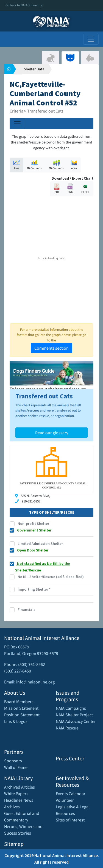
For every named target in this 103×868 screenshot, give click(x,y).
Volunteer (65, 800)
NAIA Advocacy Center (76, 721)
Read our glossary (52, 433)
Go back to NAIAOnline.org (24, 5)
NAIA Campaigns (71, 708)
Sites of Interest (70, 820)
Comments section (51, 348)
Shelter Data (34, 69)
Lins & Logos (16, 721)
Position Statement (22, 715)
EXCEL (85, 189)
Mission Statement (21, 708)
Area (74, 165)
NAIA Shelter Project (74, 715)
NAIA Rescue (67, 728)
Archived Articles (20, 787)
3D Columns (56, 165)
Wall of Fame (16, 767)
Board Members (19, 702)
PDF (57, 189)
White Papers (16, 794)
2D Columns (34, 165)
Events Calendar (71, 794)
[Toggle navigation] (91, 39)
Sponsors (13, 761)
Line (16, 165)
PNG (70, 189)
